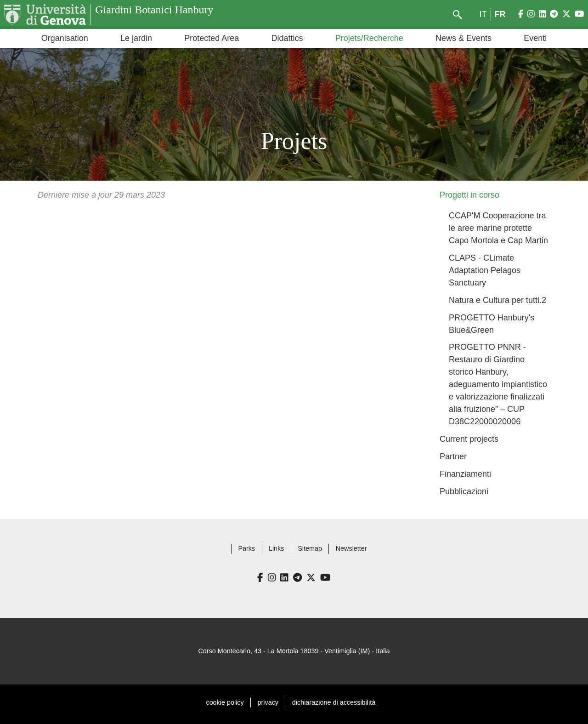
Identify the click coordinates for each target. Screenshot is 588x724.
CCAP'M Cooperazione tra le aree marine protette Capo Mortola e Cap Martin (498, 228)
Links (277, 548)
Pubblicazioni (464, 491)
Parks (246, 548)
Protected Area (212, 38)
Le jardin (136, 38)
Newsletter (351, 548)
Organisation (65, 38)
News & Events (464, 38)
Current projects (469, 439)
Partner (453, 456)
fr (500, 14)
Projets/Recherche (369, 38)
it (483, 14)
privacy (268, 702)
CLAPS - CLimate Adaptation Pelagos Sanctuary (485, 270)
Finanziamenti (465, 474)
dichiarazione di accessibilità (334, 702)
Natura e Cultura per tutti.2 (498, 300)
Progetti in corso (469, 195)
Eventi (535, 38)
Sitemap (310, 548)
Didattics (287, 38)
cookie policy (225, 702)
